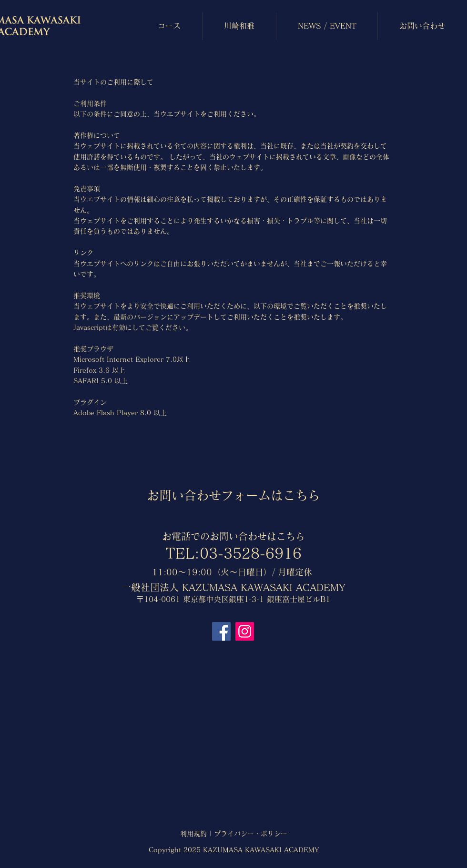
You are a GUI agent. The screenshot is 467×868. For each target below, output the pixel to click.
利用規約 (193, 834)
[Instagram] (245, 631)
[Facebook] (221, 631)
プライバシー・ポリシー (251, 834)
